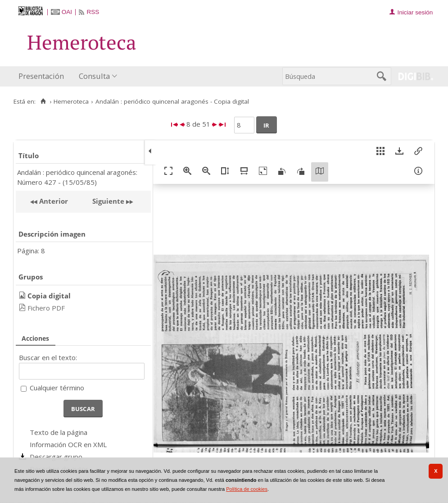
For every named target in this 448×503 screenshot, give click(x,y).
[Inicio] (43, 101)
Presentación (41, 76)
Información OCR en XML (68, 444)
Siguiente (108, 201)
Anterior (53, 201)
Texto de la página (59, 432)
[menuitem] (43, 76)
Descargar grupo (56, 457)
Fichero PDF (46, 308)
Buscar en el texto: (48, 357)
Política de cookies (247, 489)
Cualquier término (57, 388)
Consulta (94, 76)
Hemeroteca (71, 101)
